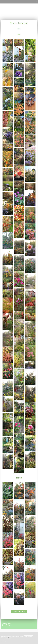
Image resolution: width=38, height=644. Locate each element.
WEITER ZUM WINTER (19, 612)
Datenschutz (9, 636)
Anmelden (3, 641)
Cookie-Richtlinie (16, 636)
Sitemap (21, 636)
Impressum (4, 636)
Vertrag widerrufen (28, 636)
